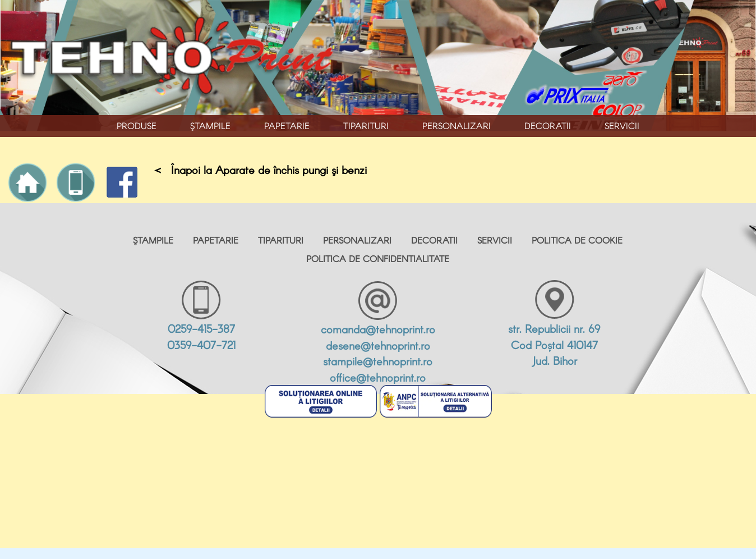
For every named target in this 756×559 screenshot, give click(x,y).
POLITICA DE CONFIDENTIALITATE (378, 258)
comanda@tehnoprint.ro (378, 329)
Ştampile (210, 125)
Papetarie (287, 125)
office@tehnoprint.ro (378, 377)
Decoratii (548, 125)
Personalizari (457, 125)
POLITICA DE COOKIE (577, 240)
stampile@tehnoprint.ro (378, 361)
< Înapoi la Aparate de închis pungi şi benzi (261, 169)
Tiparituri (366, 125)
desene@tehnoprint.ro (378, 345)
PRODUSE (137, 125)
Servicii (622, 125)
